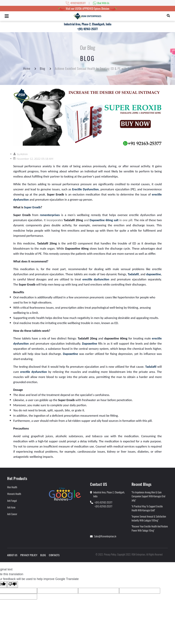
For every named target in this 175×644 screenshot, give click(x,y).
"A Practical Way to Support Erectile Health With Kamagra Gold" (147, 508)
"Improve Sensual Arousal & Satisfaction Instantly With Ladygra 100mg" (149, 518)
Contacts (54, 555)
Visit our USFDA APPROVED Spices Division (87, 9)
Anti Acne (11, 507)
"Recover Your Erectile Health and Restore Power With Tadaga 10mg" (150, 528)
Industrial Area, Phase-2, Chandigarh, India (88, 24)
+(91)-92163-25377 (87, 29)
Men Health (12, 487)
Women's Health (14, 494)
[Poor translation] (12, 585)
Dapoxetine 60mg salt (104, 220)
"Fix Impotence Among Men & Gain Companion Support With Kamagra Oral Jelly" (148, 496)
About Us (12, 555)
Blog (43, 68)
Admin (24, 154)
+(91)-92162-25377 (103, 502)
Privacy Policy (29, 555)
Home (27, 68)
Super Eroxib (32, 207)
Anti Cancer (12, 514)
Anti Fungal (12, 501)
